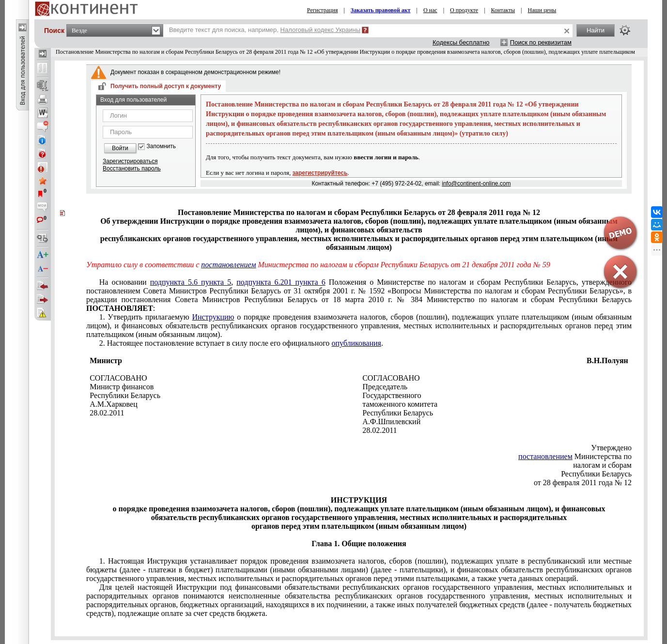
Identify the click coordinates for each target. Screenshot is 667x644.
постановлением (228, 265)
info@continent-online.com (476, 184)
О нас (430, 10)
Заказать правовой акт (381, 10)
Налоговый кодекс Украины (321, 30)
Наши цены (542, 10)
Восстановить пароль (132, 169)
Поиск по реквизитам (541, 42)
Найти (596, 30)
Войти (120, 148)
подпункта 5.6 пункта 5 (191, 282)
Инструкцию (213, 317)
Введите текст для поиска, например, (265, 30)
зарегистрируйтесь (320, 173)
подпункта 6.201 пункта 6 (281, 282)
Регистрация (323, 10)
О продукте (464, 10)
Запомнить (161, 146)
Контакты (503, 10)
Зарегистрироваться (130, 161)
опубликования (356, 343)
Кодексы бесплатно (461, 42)
